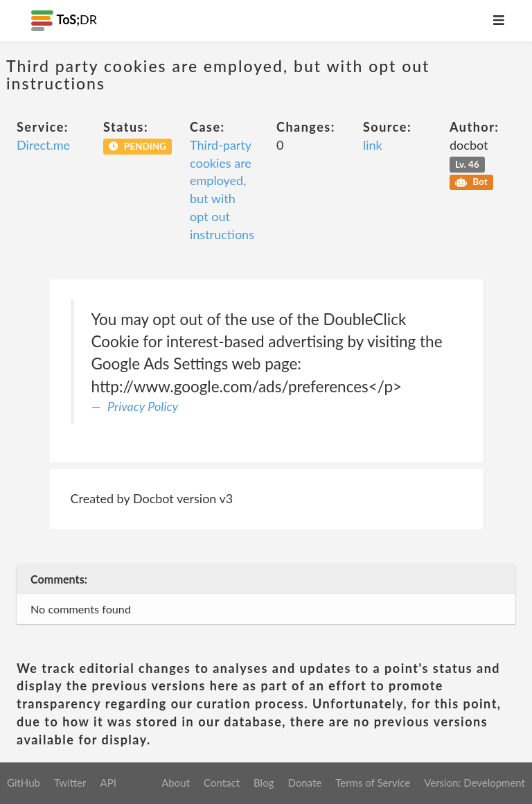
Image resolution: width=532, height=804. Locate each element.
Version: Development (475, 783)
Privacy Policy (143, 406)
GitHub (24, 783)
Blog (264, 783)
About (176, 783)
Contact (222, 783)
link (373, 145)
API (108, 783)
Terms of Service (373, 783)
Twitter (70, 783)
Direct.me (43, 145)
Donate (304, 783)
